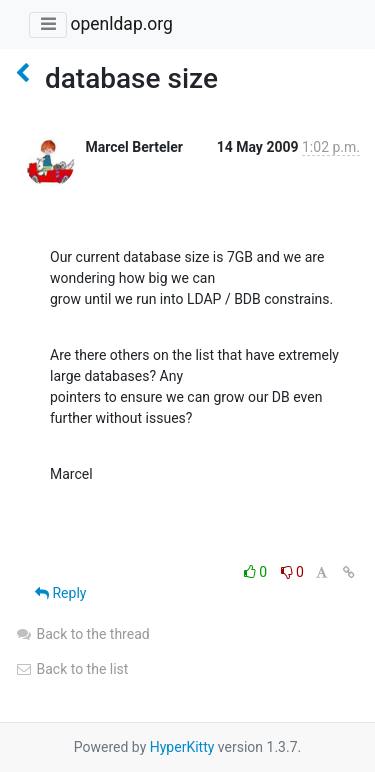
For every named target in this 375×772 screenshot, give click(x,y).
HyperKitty (182, 747)
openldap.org (121, 24)
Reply (60, 593)
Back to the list (71, 669)
